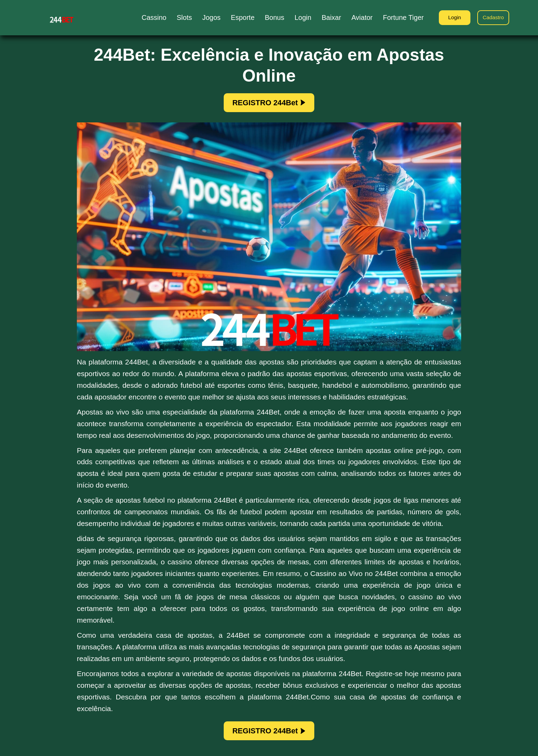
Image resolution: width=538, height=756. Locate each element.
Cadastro (492, 18)
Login (451, 18)
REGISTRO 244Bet (269, 104)
